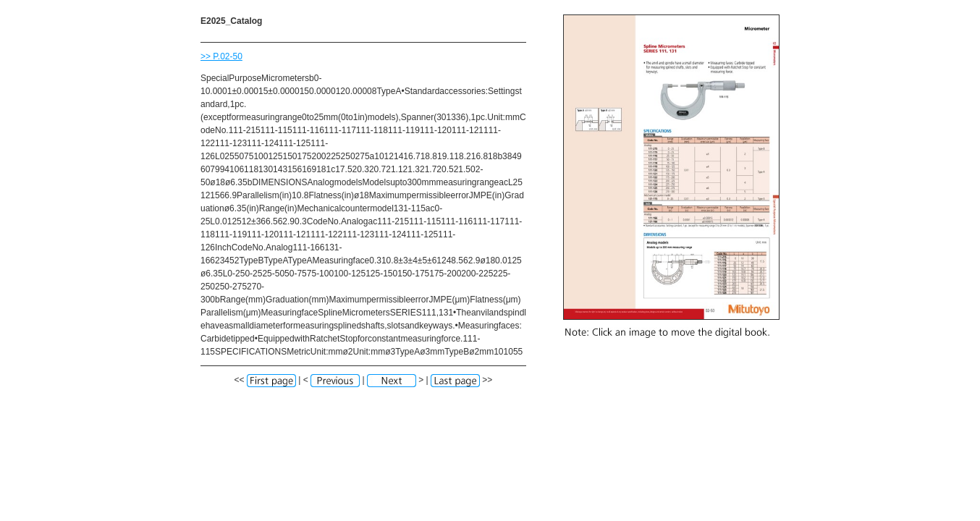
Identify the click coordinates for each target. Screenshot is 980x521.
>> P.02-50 (221, 56)
